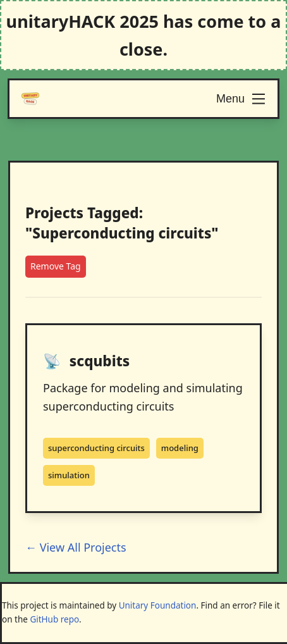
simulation (69, 475)
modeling (180, 448)
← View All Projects (76, 547)
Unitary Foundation (158, 605)
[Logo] (30, 99)
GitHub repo (54, 619)
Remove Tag (56, 266)
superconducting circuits (96, 448)
